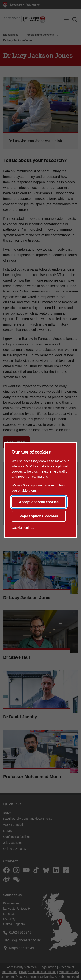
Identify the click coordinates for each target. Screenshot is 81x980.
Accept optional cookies (39, 502)
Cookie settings (23, 528)
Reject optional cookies (39, 516)
